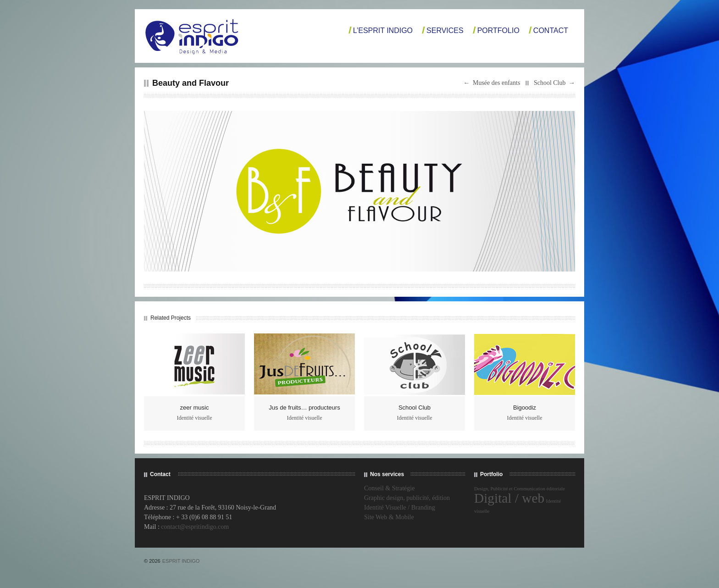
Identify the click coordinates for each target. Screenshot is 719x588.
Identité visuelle (195, 418)
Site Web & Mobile (389, 517)
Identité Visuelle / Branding (400, 508)
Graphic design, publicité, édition (407, 498)
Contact (551, 31)
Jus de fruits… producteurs (304, 408)
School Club (550, 83)
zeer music (195, 408)
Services (445, 31)
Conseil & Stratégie (389, 488)
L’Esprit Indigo (383, 31)
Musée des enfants (496, 83)
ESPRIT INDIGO (181, 561)
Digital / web (509, 498)
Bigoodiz (525, 408)
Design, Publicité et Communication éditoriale (520, 489)
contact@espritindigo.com (195, 527)
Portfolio (498, 31)
